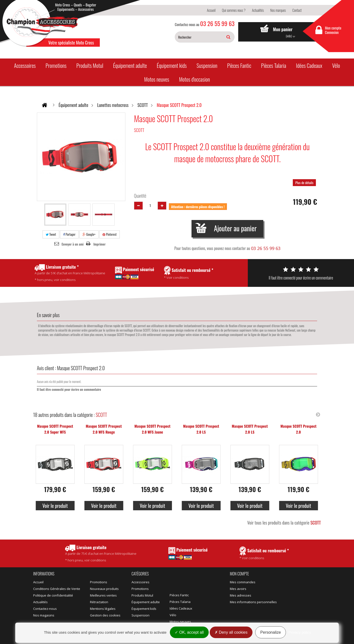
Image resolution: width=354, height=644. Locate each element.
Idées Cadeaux (309, 65)
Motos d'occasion (194, 79)
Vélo (336, 65)
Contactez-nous (45, 609)
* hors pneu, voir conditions (101, 553)
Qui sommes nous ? (234, 10)
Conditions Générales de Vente (57, 589)
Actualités (258, 10)
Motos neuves (157, 79)
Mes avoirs (238, 589)
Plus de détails (304, 183)
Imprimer (100, 244)
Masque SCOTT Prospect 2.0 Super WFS (55, 429)
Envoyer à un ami (73, 244)
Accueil (211, 10)
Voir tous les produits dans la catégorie (284, 523)
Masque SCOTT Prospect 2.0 (299, 429)
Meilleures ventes (103, 595)
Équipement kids (172, 65)
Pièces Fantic (239, 65)
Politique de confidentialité (53, 595)
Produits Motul (90, 65)
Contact (297, 10)
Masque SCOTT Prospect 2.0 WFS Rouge (104, 429)
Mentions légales (103, 609)
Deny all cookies (231, 632)
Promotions (56, 65)
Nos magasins (44, 615)
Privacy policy (300, 632)
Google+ (89, 234)
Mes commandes (243, 582)
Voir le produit (55, 506)
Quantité (140, 196)
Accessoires (25, 65)
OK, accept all (189, 632)
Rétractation (99, 602)
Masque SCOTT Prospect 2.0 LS (201, 429)
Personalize (271, 632)
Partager (69, 234)
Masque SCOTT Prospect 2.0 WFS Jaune (153, 429)
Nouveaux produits (104, 589)
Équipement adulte (130, 65)
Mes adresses (241, 595)
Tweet (51, 234)
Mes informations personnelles (253, 602)
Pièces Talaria (274, 65)
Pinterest (110, 234)
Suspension (207, 65)
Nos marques (278, 10)
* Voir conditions (264, 553)
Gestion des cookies (105, 615)
